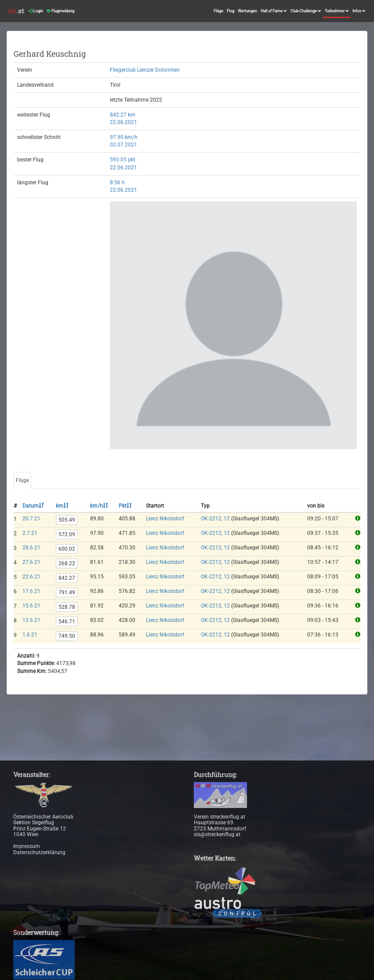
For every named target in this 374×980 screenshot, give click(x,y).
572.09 (67, 534)
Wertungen (247, 11)
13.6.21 (31, 620)
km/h (99, 506)
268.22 (67, 563)
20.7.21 (31, 519)
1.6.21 (30, 635)
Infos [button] (359, 11)
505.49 (67, 520)
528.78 (67, 607)
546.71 (67, 622)
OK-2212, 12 (215, 519)
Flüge (218, 11)
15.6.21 (31, 606)
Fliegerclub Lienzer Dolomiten (145, 70)
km (62, 506)
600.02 (67, 549)
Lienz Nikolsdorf (165, 519)
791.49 (67, 592)
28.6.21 (31, 548)
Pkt (125, 506)
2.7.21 (30, 533)
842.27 (67, 578)
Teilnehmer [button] (337, 11)
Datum (33, 506)
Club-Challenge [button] (306, 11)
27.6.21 (31, 562)
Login (36, 11)
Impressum (27, 846)
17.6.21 (31, 591)
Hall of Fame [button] (274, 11)
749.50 (67, 636)
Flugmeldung (60, 11)
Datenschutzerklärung (39, 852)
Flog (231, 11)
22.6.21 (31, 577)
